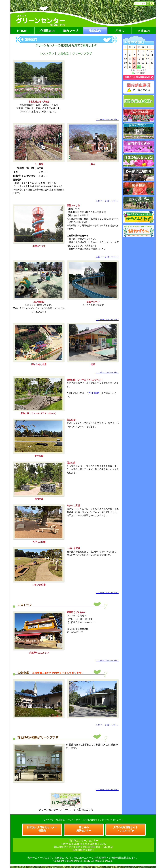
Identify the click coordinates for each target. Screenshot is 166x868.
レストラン (47, 54)
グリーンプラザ (82, 54)
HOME (22, 31)
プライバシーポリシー (110, 820)
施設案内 (95, 31)
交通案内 (144, 31)
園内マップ (71, 31)
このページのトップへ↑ (107, 119)
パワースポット (75, 820)
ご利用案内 (47, 31)
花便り (119, 31)
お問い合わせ (91, 820)
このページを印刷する (54, 820)
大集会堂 (63, 54)
